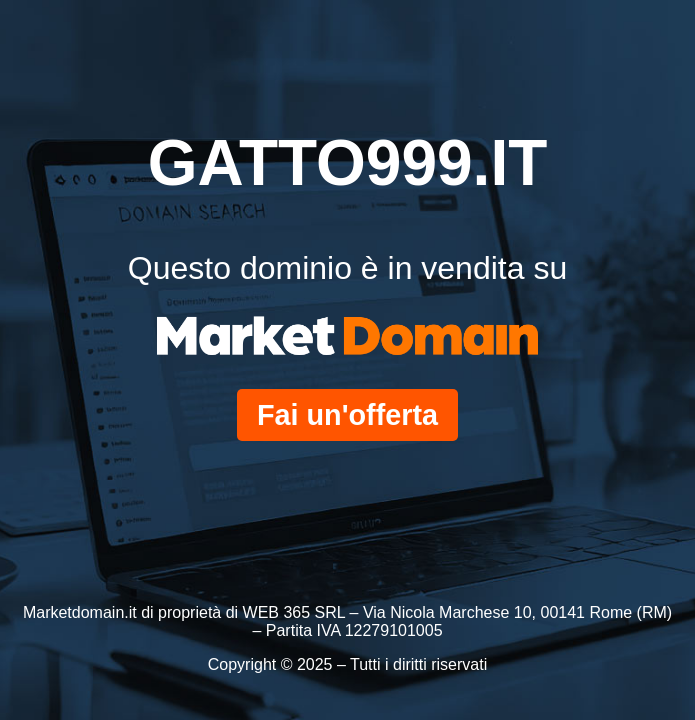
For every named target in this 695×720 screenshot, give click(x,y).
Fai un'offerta (347, 415)
